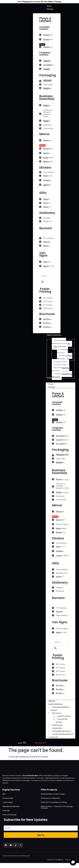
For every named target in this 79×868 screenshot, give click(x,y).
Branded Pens (47, 203)
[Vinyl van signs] (40, 262)
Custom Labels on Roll (47, 185)
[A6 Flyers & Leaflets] (40, 47)
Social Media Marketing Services (60, 709)
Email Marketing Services (61, 731)
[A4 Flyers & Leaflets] (40, 35)
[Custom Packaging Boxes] (40, 88)
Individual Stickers (47, 180)
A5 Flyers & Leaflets (48, 40)
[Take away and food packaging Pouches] (40, 81)
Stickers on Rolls (48, 176)
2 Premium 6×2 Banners (50, 798)
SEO (4, 794)
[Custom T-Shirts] (40, 207)
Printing (54, 387)
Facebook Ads (57, 725)
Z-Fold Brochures (47, 327)
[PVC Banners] (40, 238)
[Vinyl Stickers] (40, 172)
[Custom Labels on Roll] (40, 185)
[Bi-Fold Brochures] (40, 323)
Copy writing (8, 802)
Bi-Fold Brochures (47, 323)
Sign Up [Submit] (41, 835)
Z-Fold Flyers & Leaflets (49, 65)
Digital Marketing (58, 704)
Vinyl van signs (47, 262)
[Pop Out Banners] (40, 242)
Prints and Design (9, 815)
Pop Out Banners (47, 242)
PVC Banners (49, 238)
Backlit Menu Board (48, 158)
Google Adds (57, 728)
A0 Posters (48, 308)
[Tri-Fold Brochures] (40, 319)
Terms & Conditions (55, 860)
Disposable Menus (48, 149)
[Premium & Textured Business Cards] (40, 114)
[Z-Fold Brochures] (40, 327)
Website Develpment (11, 806)
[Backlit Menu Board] (40, 158)
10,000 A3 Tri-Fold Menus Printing (54, 802)
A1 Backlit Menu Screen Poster (53, 794)
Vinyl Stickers (49, 172)
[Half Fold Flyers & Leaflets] (40, 61)
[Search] (47, 276)
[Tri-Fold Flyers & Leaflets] (40, 69)
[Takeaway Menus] (40, 140)
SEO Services (57, 713)
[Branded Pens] (40, 203)
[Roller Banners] (40, 246)
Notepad (47, 218)
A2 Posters (48, 301)
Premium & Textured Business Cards (48, 113)
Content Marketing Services (63, 734)
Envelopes (47, 125)
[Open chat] (73, 862)
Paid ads (6, 811)
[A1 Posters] (40, 305)
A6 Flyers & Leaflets (48, 47)
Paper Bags (48, 85)
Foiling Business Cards (47, 121)
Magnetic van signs (49, 266)
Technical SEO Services (62, 721)
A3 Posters (48, 298)
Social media (8, 798)
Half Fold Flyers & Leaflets (47, 61)
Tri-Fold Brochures (47, 319)
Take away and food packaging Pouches (48, 80)
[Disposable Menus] (40, 149)
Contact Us (53, 737)
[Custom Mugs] (40, 199)
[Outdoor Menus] (40, 153)
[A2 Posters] (40, 301)
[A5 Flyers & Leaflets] (40, 39)
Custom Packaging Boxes (47, 88)
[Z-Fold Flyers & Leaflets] (40, 65)
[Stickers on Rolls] (40, 176)
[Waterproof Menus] (40, 161)
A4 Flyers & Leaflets (48, 35)
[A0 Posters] (40, 308)
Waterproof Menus (48, 162)
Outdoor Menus (47, 153)
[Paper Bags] (40, 84)
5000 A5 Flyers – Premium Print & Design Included (57, 807)
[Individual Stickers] (40, 180)
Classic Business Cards (47, 106)
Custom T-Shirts (48, 207)
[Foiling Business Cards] (40, 121)
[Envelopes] (40, 125)
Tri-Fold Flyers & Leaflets (47, 69)
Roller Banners (47, 246)
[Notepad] (40, 218)
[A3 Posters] (40, 298)
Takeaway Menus (47, 141)
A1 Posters (48, 305)
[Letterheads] (40, 128)
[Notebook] (40, 221)
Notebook (47, 221)
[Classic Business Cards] (40, 105)
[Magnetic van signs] (40, 266)
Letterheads (48, 128)
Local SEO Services (64, 716)
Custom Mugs (47, 199)
